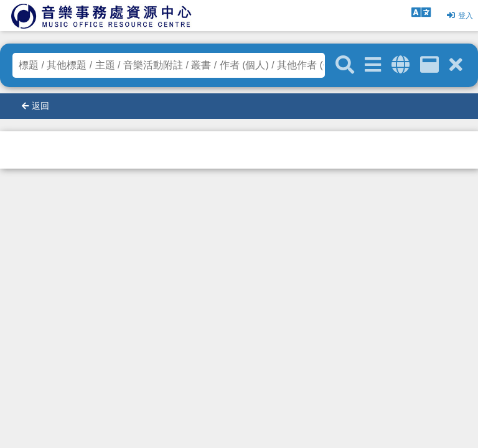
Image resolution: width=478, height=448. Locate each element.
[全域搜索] (401, 65)
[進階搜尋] (373, 65)
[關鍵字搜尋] (345, 65)
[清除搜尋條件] (456, 65)
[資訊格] (429, 65)
